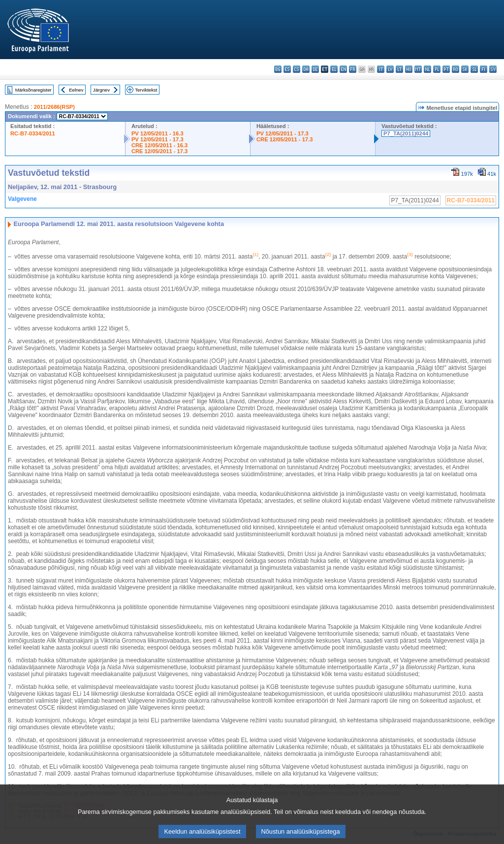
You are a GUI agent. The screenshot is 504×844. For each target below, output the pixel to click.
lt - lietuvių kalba (399, 69)
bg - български (278, 69)
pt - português (446, 69)
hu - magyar (409, 69)
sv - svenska (493, 69)
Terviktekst (146, 90)
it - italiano (381, 69)
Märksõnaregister (33, 90)
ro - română (456, 69)
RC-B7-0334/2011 (33, 133)
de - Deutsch (315, 69)
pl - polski (437, 69)
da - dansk (306, 69)
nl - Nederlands (427, 69)
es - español (287, 69)
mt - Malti (418, 69)
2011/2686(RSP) (54, 107)
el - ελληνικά (334, 69)
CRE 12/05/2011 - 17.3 (159, 151)
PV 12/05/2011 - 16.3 (157, 133)
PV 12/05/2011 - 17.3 (157, 139)
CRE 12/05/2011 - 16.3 (159, 145)
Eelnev (76, 90)
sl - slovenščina (474, 69)
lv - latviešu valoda (390, 69)
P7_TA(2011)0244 (406, 133)
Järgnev (101, 90)
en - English (343, 69)
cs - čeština (297, 69)
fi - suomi (484, 69)
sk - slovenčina (465, 69)
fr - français (353, 69)
